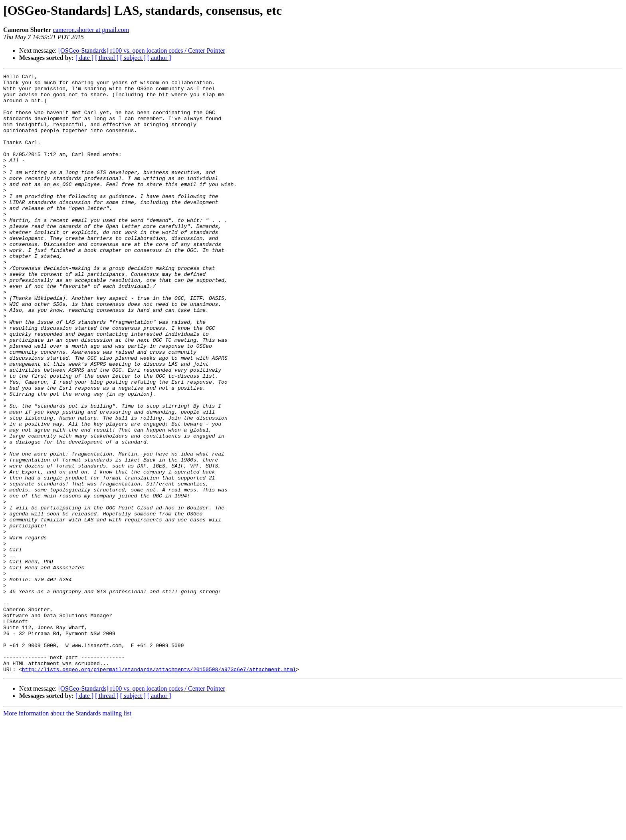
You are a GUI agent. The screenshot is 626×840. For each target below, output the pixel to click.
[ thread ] (107, 58)
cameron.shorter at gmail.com (91, 30)
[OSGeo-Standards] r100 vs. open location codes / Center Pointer (142, 51)
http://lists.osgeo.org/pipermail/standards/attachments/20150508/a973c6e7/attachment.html (159, 789)
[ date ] (84, 58)
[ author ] (159, 58)
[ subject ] (133, 58)
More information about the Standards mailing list (67, 833)
